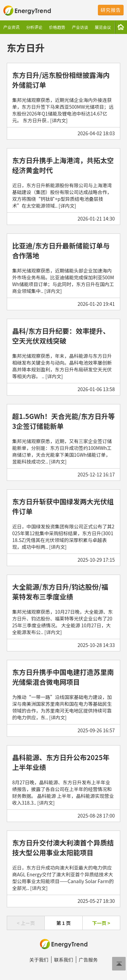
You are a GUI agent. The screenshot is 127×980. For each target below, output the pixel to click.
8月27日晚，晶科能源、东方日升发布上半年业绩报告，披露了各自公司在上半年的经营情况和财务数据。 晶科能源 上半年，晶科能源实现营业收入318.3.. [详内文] (63, 792)
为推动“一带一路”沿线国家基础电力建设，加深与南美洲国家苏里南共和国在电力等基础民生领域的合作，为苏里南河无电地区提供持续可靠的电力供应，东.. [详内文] (62, 707)
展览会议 (103, 27)
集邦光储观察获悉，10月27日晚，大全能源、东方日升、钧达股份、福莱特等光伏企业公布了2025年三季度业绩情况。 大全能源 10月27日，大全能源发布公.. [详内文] (62, 622)
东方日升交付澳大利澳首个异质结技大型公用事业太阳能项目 (63, 847)
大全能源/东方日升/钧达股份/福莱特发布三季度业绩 (60, 592)
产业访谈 (80, 27)
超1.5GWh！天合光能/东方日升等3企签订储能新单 (63, 421)
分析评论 (34, 27)
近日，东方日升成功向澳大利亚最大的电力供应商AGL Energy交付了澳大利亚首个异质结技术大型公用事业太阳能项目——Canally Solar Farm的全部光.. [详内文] (63, 878)
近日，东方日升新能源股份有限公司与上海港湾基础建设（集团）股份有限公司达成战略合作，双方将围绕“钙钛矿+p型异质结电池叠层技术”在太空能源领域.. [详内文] (62, 195)
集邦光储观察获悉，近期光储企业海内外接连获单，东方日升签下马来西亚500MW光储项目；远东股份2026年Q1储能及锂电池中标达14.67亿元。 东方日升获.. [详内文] (63, 110)
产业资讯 (12, 27)
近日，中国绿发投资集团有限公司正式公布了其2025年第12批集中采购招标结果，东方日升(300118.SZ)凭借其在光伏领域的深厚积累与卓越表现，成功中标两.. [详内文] (63, 537)
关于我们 (39, 960)
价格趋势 (57, 27)
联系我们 (64, 960)
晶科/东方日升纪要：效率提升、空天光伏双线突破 (61, 336)
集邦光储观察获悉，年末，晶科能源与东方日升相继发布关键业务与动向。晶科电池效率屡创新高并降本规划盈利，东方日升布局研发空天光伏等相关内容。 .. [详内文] (62, 366)
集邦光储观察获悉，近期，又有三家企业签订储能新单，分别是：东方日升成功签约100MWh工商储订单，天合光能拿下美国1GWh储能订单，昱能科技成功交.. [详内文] (62, 451)
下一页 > (101, 923)
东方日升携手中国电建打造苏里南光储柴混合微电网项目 (63, 677)
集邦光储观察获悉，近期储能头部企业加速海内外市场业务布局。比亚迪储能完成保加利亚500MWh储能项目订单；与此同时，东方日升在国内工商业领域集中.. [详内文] (63, 281)
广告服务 (88, 960)
